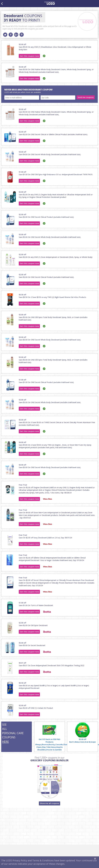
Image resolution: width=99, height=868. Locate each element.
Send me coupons (86, 97)
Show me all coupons (50, 803)
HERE (5, 742)
